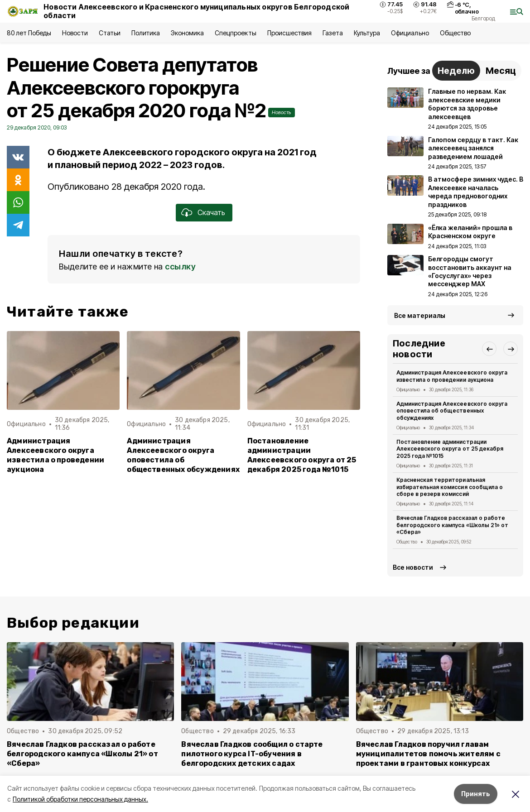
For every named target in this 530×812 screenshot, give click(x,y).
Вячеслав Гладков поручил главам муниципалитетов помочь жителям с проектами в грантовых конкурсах (428, 754)
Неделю (456, 71)
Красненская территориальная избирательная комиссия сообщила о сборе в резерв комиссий (450, 487)
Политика (146, 33)
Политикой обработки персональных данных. (80, 799)
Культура (367, 33)
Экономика (187, 33)
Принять (476, 794)
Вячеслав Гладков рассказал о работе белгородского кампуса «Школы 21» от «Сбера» (452, 525)
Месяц (501, 71)
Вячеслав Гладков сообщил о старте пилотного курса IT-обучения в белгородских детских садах (252, 754)
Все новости (413, 567)
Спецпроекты (235, 33)
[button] (489, 349)
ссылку (180, 267)
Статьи (110, 33)
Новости (75, 33)
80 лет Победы (29, 33)
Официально (410, 33)
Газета (333, 33)
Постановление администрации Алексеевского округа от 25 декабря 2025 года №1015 (302, 455)
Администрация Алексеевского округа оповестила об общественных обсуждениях (183, 455)
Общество (455, 33)
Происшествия (289, 33)
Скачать (211, 212)
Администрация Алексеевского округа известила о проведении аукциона (55, 455)
